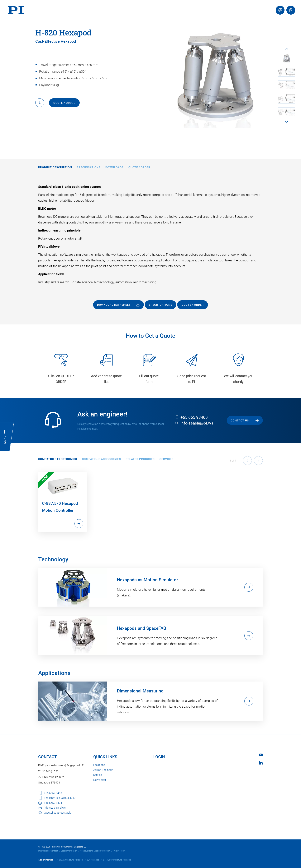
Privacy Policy (119, 851)
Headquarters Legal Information (95, 851)
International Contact (48, 851)
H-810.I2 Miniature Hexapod (70, 860)
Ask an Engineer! (103, 770)
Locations (99, 765)
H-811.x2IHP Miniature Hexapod (116, 860)
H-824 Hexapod (92, 860)
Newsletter (100, 780)
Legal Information (69, 851)
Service (98, 775)
